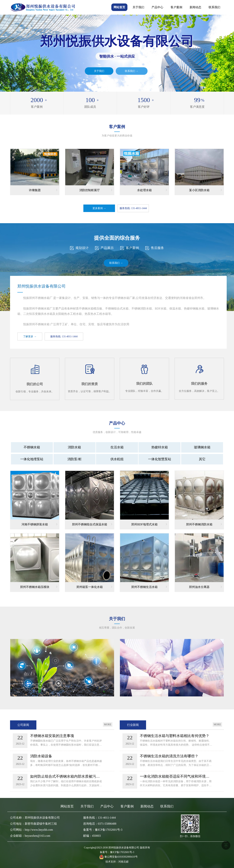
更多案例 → (99, 208)
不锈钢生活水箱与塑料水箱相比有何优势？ (175, 736)
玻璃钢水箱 (202, 447)
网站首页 (119, 7)
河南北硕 (123, 862)
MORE (108, 724)
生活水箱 (117, 447)
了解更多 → (30, 336)
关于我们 (138, 7)
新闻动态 (195, 7)
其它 (202, 459)
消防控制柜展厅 (96, 190)
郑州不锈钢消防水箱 (204, 524)
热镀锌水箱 (160, 447)
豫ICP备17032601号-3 (122, 852)
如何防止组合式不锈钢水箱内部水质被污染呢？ (67, 776)
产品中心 (157, 7)
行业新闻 (133, 725)
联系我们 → (132, 71)
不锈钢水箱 (32, 447)
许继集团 (43, 190)
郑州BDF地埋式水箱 (149, 524)
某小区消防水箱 (205, 190)
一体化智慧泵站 (160, 459)
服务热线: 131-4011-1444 (133, 208)
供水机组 (117, 459)
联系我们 (214, 7)
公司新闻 (23, 725)
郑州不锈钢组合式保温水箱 (92, 524)
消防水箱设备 (41, 756)
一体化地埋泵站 (32, 459)
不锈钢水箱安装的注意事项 (52, 736)
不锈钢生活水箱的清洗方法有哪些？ (169, 756)
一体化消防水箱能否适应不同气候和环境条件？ (176, 776)
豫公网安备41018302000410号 (121, 857)
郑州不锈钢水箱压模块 (39, 587)
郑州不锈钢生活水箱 (149, 587)
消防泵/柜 (74, 459)
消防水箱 (74, 447)
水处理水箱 (152, 190)
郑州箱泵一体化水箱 (94, 587)
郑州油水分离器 (205, 587)
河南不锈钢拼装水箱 (39, 524)
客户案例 (176, 7)
